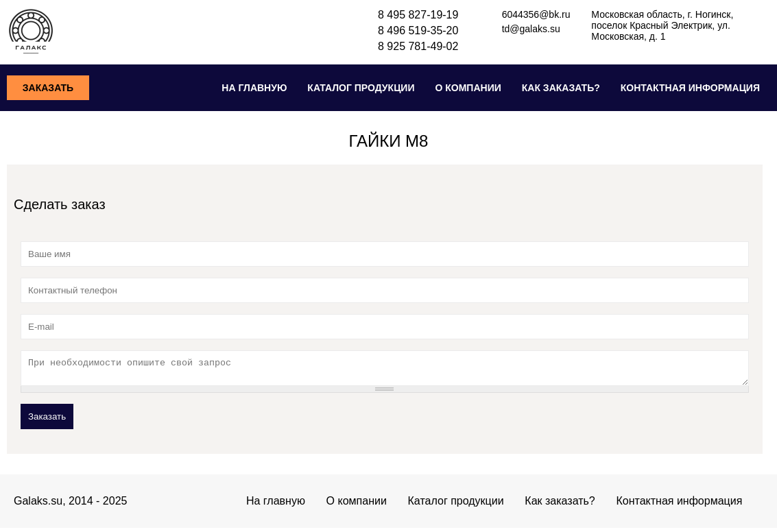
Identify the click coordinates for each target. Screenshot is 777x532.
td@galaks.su (531, 29)
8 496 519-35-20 (418, 31)
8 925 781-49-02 (418, 46)
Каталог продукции (361, 88)
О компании (468, 88)
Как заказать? (561, 88)
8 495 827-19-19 (418, 15)
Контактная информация (690, 88)
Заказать (48, 88)
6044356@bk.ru (536, 14)
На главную (254, 88)
